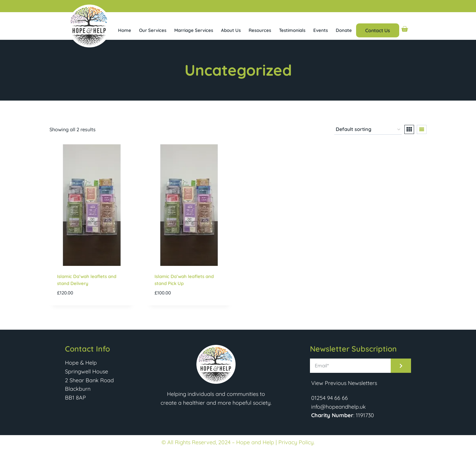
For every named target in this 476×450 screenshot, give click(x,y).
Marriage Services (194, 30)
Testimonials (292, 30)
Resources (260, 30)
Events (321, 30)
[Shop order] (368, 130)
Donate (344, 30)
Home (125, 30)
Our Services (153, 30)
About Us (231, 30)
